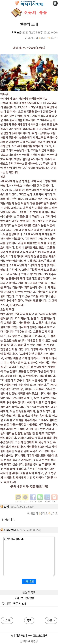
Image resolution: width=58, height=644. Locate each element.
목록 (29, 620)
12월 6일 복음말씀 (24, 598)
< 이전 (7, 620)
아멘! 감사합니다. (29, 556)
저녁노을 (17, 32)
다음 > (51, 620)
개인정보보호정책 (38, 635)
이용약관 (20, 635)
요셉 (6, 507)
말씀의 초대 (20, 604)
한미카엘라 (10, 530)
